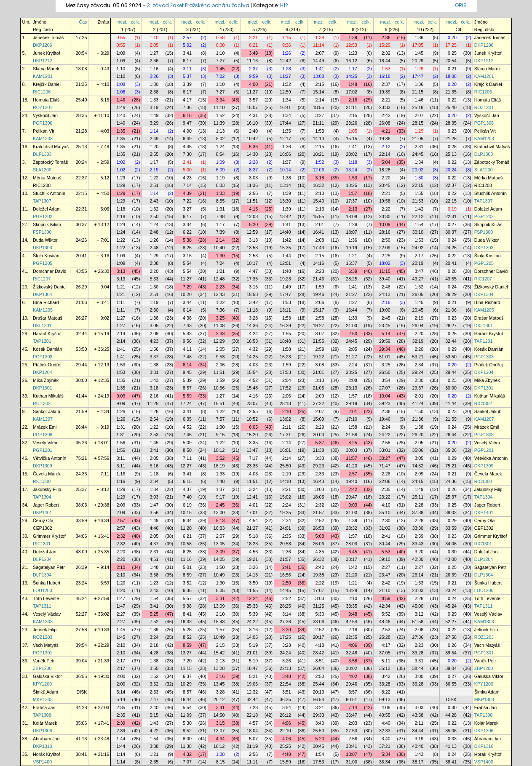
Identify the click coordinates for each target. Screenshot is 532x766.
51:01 (385, 357)
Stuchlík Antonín (49, 193)
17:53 (285, 372)
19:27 (319, 326)
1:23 (353, 53)
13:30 (285, 201)
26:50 (385, 372)
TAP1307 (42, 201)
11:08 (219, 326)
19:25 (285, 512)
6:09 (221, 170)
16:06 (285, 154)
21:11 (352, 107)
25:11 (418, 497)
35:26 (82, 443)
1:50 (419, 411)
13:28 (219, 668)
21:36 (418, 419)
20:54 (82, 53)
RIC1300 (42, 481)
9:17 (221, 497)
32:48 (352, 653)
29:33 (319, 715)
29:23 (319, 466)
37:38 (418, 512)
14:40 (285, 232)
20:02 (352, 154)
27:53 (352, 731)
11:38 (186, 746)
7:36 (187, 107)
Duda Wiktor (45, 240)
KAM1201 (43, 76)
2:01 (320, 224)
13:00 (219, 512)
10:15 (186, 512)
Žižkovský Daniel (50, 287)
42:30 (418, 559)
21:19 (252, 746)
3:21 (320, 707)
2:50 (154, 216)
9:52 (187, 731)
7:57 (221, 419)
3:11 (187, 69)
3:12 (419, 614)
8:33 (221, 185)
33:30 (418, 528)
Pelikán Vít (44, 131)
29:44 (82, 365)
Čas (83, 22)
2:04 (287, 380)
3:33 (320, 458)
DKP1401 (43, 512)
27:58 (82, 630)
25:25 (285, 746)
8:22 (386, 692)
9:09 (121, 396)
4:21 (386, 131)
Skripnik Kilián (47, 224)
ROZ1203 (43, 637)
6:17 (187, 61)
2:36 (386, 37)
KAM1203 (43, 139)
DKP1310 (43, 746)
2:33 (221, 334)
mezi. (122, 22)
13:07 (219, 731)
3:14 (287, 614)
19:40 (352, 481)
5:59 (187, 396)
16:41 (285, 107)
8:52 (187, 637)
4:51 (154, 559)
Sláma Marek (46, 69)
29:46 (352, 684)
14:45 (285, 590)
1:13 (221, 131)
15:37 (352, 263)
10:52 (252, 419)
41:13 (82, 739)
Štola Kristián (46, 256)
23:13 (352, 388)
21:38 (319, 450)
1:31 (221, 209)
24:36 (82, 474)
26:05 (418, 294)
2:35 (386, 489)
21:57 (319, 512)
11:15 (385, 271)
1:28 (287, 69)
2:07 (320, 53)
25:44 (319, 684)
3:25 (221, 318)
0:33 (452, 739)
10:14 (285, 170)
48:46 (385, 622)
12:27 (186, 466)
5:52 (386, 614)
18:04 (252, 731)
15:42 (219, 653)
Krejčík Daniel (47, 84)
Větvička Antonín (49, 458)
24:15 (418, 481)
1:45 (419, 53)
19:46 (319, 294)
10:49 (219, 575)
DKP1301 (43, 388)
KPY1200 (42, 684)
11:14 (319, 45)
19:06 (252, 684)
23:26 (352, 123)
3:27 (320, 115)
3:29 (154, 123)
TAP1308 (42, 715)
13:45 (219, 684)
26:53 (319, 528)
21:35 (82, 84)
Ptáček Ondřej (47, 365)
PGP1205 (43, 263)
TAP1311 (42, 606)
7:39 (221, 232)
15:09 (319, 419)
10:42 (252, 139)
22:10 (285, 731)
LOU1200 (43, 590)
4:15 (253, 209)
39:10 (385, 559)
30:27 (385, 458)
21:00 (352, 326)
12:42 (285, 61)
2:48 (154, 232)
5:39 (187, 380)
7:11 (187, 458)
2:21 (253, 37)
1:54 (419, 224)
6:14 (187, 310)
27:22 (319, 403)
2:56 (253, 193)
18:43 (219, 622)
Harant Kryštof (47, 334)
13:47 (252, 450)
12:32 (252, 692)
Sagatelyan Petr (49, 567)
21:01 (319, 372)
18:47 (252, 668)
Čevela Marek (47, 474)
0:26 (452, 489)
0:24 (452, 240)
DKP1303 (43, 248)
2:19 (154, 170)
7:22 (221, 76)
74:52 (418, 466)
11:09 (186, 715)
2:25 (386, 256)
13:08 (319, 76)
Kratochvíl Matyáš (51, 147)
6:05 (253, 427)
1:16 (154, 69)
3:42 (253, 302)
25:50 (285, 466)
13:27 (186, 653)
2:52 (320, 520)
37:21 (385, 746)
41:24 (418, 403)
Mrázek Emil (45, 427)
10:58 (186, 544)
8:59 (187, 575)
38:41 (82, 754)
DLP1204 (42, 559)
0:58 (221, 37)
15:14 (319, 92)
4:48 (287, 754)
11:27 (285, 76)
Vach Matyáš (46, 645)
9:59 (253, 76)
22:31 (82, 209)
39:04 (82, 661)
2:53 (253, 256)
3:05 (154, 326)
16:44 (352, 310)
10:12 (219, 450)
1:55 (419, 193)
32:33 (385, 731)
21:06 (82, 302)
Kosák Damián (47, 349)
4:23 (187, 178)
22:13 (285, 668)
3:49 (253, 53)
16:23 (285, 357)
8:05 (221, 590)
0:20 (452, 37)
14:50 (219, 715)
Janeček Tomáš (48, 37)
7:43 (187, 326)
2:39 (121, 723)
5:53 (386, 552)
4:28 (154, 653)
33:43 (418, 544)
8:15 (221, 762)
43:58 (418, 715)
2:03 (353, 723)
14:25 (352, 76)
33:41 (352, 746)
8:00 (187, 739)
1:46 (121, 100)
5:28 (187, 630)
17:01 (252, 512)
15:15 (352, 139)
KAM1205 (43, 310)
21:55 (319, 341)
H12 (284, 5)
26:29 (82, 287)
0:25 (452, 53)
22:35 (352, 637)
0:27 (452, 224)
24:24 (285, 653)
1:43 (154, 380)
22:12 (418, 216)
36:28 (418, 684)
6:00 (221, 45)
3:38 (154, 746)
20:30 (385, 216)
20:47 (352, 497)
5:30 (320, 614)
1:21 (353, 256)
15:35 (285, 248)
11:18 (252, 310)
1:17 (353, 69)
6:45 (353, 552)
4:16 (253, 396)
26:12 (285, 715)
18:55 (319, 107)
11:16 (252, 61)
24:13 (385, 294)
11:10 (219, 107)
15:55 (319, 216)
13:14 (285, 185)
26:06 (319, 544)
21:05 (418, 139)
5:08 (320, 536)
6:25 (187, 552)
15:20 (252, 435)
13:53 (252, 248)
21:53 (418, 201)
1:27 (154, 53)
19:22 (319, 357)
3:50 (253, 583)
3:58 (154, 575)
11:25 (153, 403)
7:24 (221, 263)
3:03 (253, 178)
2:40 (253, 131)
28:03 (352, 544)
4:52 (253, 380)
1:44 (287, 256)
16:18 (385, 76)
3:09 (221, 552)
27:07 (385, 388)
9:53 (221, 357)
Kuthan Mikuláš (48, 396)
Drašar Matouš (48, 318)
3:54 (386, 380)
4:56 (253, 552)
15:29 (385, 45)
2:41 (187, 162)
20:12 (219, 699)
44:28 (82, 707)
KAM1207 (43, 419)
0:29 (452, 349)
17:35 (252, 279)
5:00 (187, 170)
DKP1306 (43, 731)
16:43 (319, 481)
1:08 (121, 84)
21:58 (352, 435)
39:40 (385, 279)
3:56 (154, 512)
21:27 (352, 294)
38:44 (418, 668)
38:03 (82, 505)
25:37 (82, 489)
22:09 (385, 248)
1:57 (353, 193)
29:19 (352, 403)
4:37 (187, 489)
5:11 (386, 661)
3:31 (154, 372)
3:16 (187, 256)
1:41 (320, 69)
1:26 (287, 53)
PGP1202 (43, 216)
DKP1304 (43, 294)
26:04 (418, 326)
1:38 (320, 37)
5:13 (221, 520)
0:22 (452, 100)
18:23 (252, 544)
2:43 (154, 201)
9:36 (287, 45)
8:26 (187, 248)
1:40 (121, 115)
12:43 (219, 294)
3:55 (154, 668)
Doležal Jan (45, 552)
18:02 (385, 263)
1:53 (386, 69)
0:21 (452, 69)
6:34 (187, 520)
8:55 (221, 201)
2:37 (253, 69)
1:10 (154, 37)
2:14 (320, 100)
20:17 (319, 637)
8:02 (221, 139)
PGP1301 (43, 653)
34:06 (82, 536)
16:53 (252, 341)
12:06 (319, 170)
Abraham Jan (46, 739)
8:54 (221, 154)
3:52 (221, 458)
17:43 (319, 248)
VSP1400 (42, 762)
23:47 (385, 575)
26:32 (319, 559)
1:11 (121, 302)
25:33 (252, 606)
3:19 (154, 107)
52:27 (82, 614)
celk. (136, 22)
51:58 (418, 622)
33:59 (82, 520)
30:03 (352, 450)
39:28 (418, 653)
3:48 (287, 676)
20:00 (319, 435)
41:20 (352, 466)
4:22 (154, 731)
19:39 (385, 92)
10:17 (252, 263)
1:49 (154, 115)
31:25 (319, 606)
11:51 (252, 201)
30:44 (385, 544)
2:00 (121, 676)
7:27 (221, 61)
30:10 (418, 232)
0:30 (452, 552)
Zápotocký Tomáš (50, 162)
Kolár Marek (45, 723)
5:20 (253, 224)
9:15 (221, 435)
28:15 (418, 123)
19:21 (252, 559)
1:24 (221, 147)
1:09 (121, 53)
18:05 (319, 497)
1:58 (287, 349)
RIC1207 (42, 279)
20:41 (82, 256)
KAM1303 (43, 622)
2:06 (320, 302)
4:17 (187, 100)
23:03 (418, 590)
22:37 (82, 178)
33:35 (352, 606)
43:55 (82, 271)
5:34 (386, 754)
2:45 (386, 318)
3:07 (320, 334)
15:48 (252, 388)
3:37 (154, 357)
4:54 (253, 520)
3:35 (253, 443)
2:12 (386, 147)
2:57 (187, 37)
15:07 (252, 107)
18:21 (319, 154)
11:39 (219, 123)
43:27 (418, 279)
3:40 (320, 723)
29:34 (385, 349)
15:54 (252, 372)
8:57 (187, 388)
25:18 (418, 107)
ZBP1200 (42, 668)
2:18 (353, 630)
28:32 (352, 528)
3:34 (221, 100)
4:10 (386, 505)
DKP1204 (43, 372)
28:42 (319, 653)
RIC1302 (42, 403)
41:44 (82, 396)
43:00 (82, 552)
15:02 (285, 497)
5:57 (187, 598)
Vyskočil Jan (45, 115)
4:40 (386, 723)
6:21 (187, 536)
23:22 (385, 497)
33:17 (352, 559)
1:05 (353, 131)
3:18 (320, 178)
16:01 (285, 450)
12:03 (252, 216)
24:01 (285, 528)
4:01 (253, 505)
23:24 (82, 583)
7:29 (187, 287)
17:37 (352, 201)
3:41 (187, 53)
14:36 (252, 326)
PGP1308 (43, 435)
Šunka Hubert (47, 583)
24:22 (385, 435)
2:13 (320, 209)
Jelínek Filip (45, 630)
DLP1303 (42, 154)
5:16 (154, 466)
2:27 (386, 567)
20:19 (418, 263)
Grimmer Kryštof (49, 536)
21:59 (82, 411)
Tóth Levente (46, 598)
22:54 (285, 684)
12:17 (285, 139)
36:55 (82, 676)
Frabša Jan (44, 707)
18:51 (219, 403)
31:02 (385, 528)
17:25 (82, 37)
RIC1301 (42, 544)
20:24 (82, 162)
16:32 (319, 185)
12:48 (219, 279)
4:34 (221, 739)
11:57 (352, 458)
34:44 (418, 731)
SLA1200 (42, 170)
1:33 (154, 100)
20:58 (285, 544)
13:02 (285, 419)
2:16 (353, 100)
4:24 (253, 334)
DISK (82, 692)
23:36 (252, 466)
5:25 (154, 614)
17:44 (285, 123)
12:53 (352, 45)
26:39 (82, 567)
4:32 (253, 349)
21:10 (385, 590)
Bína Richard (46, 302)
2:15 (320, 84)
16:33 (219, 528)
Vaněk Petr (44, 661)
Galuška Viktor (47, 676)
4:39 (187, 193)
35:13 (385, 668)
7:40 (187, 497)
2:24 (353, 365)
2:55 (154, 154)
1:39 (353, 37)
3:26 (253, 567)
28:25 (352, 279)
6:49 (187, 139)
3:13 (253, 240)
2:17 (419, 256)
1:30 (154, 84)
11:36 (252, 185)
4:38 (187, 318)
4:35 (187, 147)
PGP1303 (43, 357)
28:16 (385, 232)
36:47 (352, 715)
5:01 (187, 567)
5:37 (187, 76)
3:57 (253, 100)
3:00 (320, 598)
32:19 (418, 341)
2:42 (386, 115)
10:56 (219, 388)
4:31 (253, 115)
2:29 (320, 427)
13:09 (219, 606)
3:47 (419, 271)
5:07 (253, 739)
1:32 (287, 84)
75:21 (82, 458)
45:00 (418, 606)
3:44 (187, 302)
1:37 (287, 162)
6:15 (187, 481)
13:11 (285, 310)
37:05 (385, 653)
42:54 (352, 622)
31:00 (352, 512)
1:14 (154, 131)
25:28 (385, 637)
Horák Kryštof (47, 754)
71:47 (385, 466)
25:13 (82, 147)
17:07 (319, 590)
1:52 (221, 115)
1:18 (353, 162)
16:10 (252, 123)
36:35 (285, 699)
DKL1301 (42, 326)
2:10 (320, 193)
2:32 (386, 53)
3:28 (253, 318)
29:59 (385, 341)
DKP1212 (43, 61)
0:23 (452, 131)
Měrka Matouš (47, 178)
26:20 (418, 435)
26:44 (82, 427)
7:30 (187, 154)
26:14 (418, 575)
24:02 (418, 248)
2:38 (154, 92)
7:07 (187, 762)
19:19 (352, 248)
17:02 (352, 92)
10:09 (385, 224)
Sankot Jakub (47, 411)
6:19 (187, 505)
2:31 (419, 147)
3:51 (320, 661)
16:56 (285, 575)
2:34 (419, 365)
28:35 (82, 115)
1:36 (419, 37)
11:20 (186, 528)
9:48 (353, 614)
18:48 (285, 341)
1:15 (287, 37)
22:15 (418, 185)
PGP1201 (43, 450)
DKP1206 (43, 45)
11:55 (252, 590)
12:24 (252, 598)
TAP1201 (42, 341)
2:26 (154, 76)
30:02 (352, 668)
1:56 (154, 349)
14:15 (252, 575)
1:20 (154, 147)
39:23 (385, 403)
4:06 (353, 645)
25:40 (82, 100)
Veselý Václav (47, 614)
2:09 (154, 334)
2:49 (154, 139)
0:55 (121, 37)
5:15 (154, 715)
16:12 (352, 61)
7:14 (187, 185)
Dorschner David (49, 271)
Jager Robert (46, 505)
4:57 (253, 723)
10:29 (186, 684)
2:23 (320, 271)
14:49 (319, 61)
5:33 (154, 279)
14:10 (319, 139)
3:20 (419, 552)
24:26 (82, 240)
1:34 (287, 100)
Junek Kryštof (47, 53)
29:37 (418, 388)
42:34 (385, 606)
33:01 (385, 450)
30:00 (82, 380)
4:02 (353, 676)
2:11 (287, 427)
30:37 (82, 224)
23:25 (352, 372)
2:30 (154, 310)
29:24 (418, 372)
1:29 (419, 69)
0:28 (452, 147)
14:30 (252, 154)
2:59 (320, 349)
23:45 (385, 326)
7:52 (154, 622)
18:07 (352, 232)
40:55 (385, 715)
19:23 (285, 279)
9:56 (187, 341)
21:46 (319, 279)
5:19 (253, 645)
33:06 (319, 622)
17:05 (418, 45)
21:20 (352, 575)
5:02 (187, 45)
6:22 (187, 232)
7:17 (253, 458)
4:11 (187, 349)
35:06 (418, 450)
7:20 (187, 661)
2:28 (253, 162)
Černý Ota (43, 520)
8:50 (187, 450)
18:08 (82, 69)
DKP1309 (43, 466)
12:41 (252, 497)
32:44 (82, 334)
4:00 (253, 84)
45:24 (82, 598)
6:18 (187, 115)
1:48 (353, 84)
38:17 (418, 762)
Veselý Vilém (46, 443)
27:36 (285, 622)
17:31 (285, 435)
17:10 (352, 419)
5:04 (386, 162)
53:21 (418, 357)
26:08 (385, 123)
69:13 (385, 699)
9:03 (353, 505)
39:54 (82, 645)
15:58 (252, 294)
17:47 (418, 76)
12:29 (219, 341)
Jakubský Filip (47, 489)
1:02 (121, 162)
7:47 (154, 699)
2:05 (154, 45)
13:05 (219, 544)
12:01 (285, 263)
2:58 (320, 318)
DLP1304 (42, 575)
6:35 (187, 419)
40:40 (418, 746)
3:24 (253, 489)
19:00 (385, 310)
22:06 (385, 481)
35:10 (385, 512)
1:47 (154, 505)
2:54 (154, 419)
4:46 (154, 528)
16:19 (219, 466)
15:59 (285, 762)
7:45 (187, 435)
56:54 (319, 699)
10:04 (385, 396)
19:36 (385, 139)
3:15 (253, 287)
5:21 (253, 676)
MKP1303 (43, 699)
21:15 (418, 92)
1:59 (320, 287)
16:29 (285, 326)
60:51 (352, 699)
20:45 (385, 185)
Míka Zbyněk (46, 380)
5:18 (253, 536)
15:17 (319, 310)
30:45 (319, 746)
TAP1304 (42, 497)
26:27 (82, 318)
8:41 (187, 614)
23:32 (385, 107)
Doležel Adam (47, 209)
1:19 (221, 178)
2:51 (154, 185)
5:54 (187, 263)
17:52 (285, 388)
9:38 (187, 606)
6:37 (187, 676)
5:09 (187, 443)
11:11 (252, 762)
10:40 (219, 248)
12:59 (285, 92)
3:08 (320, 365)
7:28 (253, 707)
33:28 (385, 684)
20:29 (418, 61)
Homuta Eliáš (46, 100)
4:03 (253, 365)
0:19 (452, 209)
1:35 (121, 131)
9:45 (187, 372)
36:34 (385, 762)
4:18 (320, 645)
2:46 (386, 287)
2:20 (386, 178)
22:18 (252, 715)
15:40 (319, 201)
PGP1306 (43, 123)
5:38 (187, 240)
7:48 (221, 216)
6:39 (353, 271)
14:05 (252, 637)
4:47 (253, 271)
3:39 (187, 84)
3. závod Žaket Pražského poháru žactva (198, 5)
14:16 (319, 263)
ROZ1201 (43, 107)
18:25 (352, 185)
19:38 (319, 575)
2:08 (320, 240)
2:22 (386, 209)
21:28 (82, 131)
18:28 (385, 170)
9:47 (187, 123)
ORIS (461, 5)
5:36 (253, 147)
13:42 (285, 216)
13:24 (352, 170)
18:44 (385, 61)
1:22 (154, 178)
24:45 (418, 154)
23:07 (252, 403)
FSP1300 (42, 232)
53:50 (82, 349)
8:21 (253, 45)
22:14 (385, 154)
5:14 (386, 334)
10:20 (186, 294)
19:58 (385, 201)
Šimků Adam (45, 692)
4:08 (386, 707)
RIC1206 (42, 92)
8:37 (253, 170)
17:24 (186, 403)
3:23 (287, 645)
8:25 (353, 443)
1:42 (419, 209)
